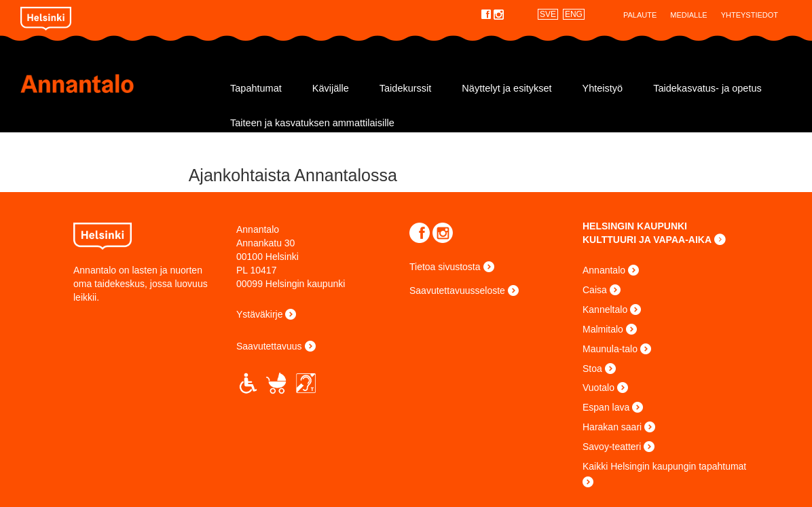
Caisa (595, 290)
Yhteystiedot (750, 15)
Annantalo (117, 83)
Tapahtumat (256, 88)
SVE (548, 14)
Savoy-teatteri (612, 447)
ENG (574, 14)
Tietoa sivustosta (445, 267)
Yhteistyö (603, 88)
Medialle (688, 15)
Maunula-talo (610, 349)
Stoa (592, 369)
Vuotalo (598, 388)
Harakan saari (612, 427)
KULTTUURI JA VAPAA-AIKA (647, 240)
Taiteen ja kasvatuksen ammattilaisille (312, 123)
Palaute (640, 15)
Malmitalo (603, 329)
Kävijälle (331, 88)
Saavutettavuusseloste (457, 290)
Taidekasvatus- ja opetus (707, 88)
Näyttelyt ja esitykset (506, 88)
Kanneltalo (605, 309)
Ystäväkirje (259, 314)
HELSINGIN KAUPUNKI (635, 226)
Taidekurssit (406, 88)
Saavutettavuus (269, 346)
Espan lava (606, 407)
